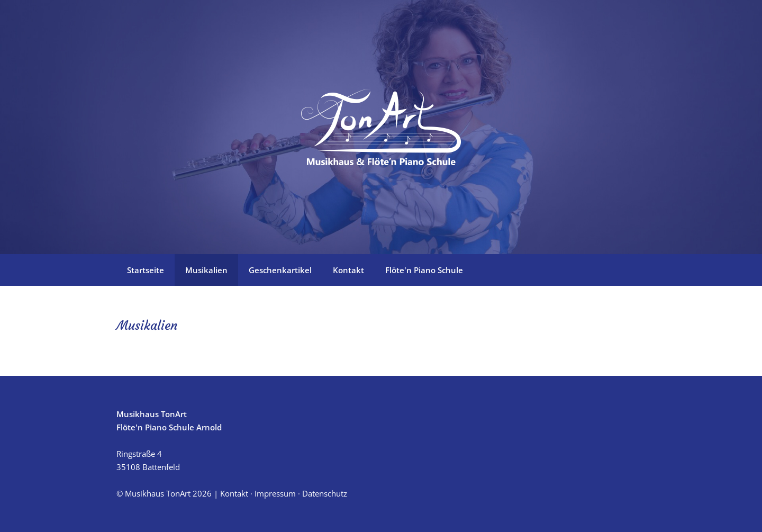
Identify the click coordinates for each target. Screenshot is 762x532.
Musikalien (206, 270)
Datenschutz (325, 493)
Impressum (275, 493)
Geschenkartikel (280, 270)
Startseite (146, 270)
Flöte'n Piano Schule (424, 270)
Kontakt (348, 270)
